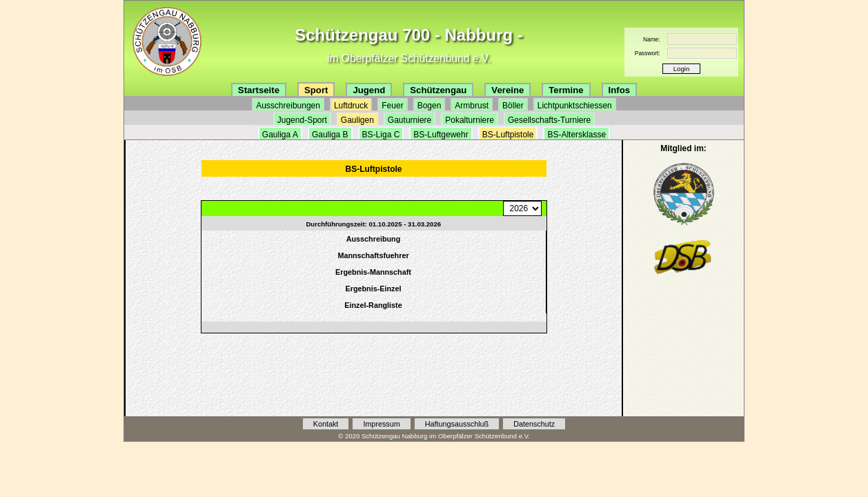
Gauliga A (280, 135)
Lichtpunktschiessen (575, 106)
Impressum (381, 424)
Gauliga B (330, 135)
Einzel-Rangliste (373, 305)
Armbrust (472, 106)
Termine (566, 90)
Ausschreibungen (288, 106)
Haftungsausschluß (457, 424)
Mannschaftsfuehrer (373, 255)
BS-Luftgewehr (441, 135)
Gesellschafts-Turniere (549, 120)
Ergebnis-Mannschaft (373, 272)
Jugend (369, 90)
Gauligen (357, 120)
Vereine (507, 90)
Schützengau (438, 90)
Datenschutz (534, 424)
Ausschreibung (374, 239)
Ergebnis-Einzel (374, 289)
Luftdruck (351, 106)
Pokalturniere (470, 120)
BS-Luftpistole (508, 135)
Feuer (392, 106)
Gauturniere (410, 120)
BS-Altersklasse (576, 135)
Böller (513, 106)
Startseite (259, 90)
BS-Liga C (381, 135)
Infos (620, 90)
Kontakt (326, 424)
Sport (316, 90)
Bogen (430, 106)
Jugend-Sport (302, 120)
